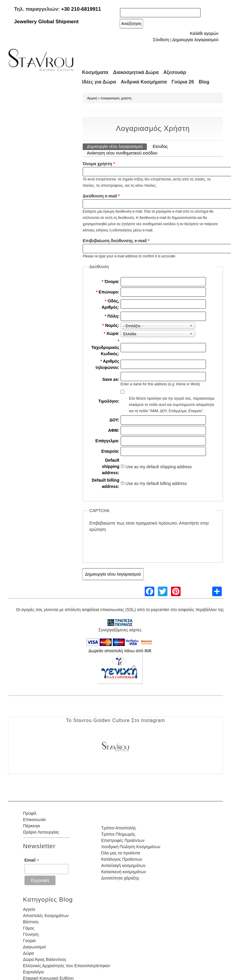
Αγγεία (29, 909)
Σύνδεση (161, 40)
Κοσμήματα (95, 72)
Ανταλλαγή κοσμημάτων (123, 865)
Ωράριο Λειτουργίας (41, 832)
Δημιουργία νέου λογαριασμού (117, 146)
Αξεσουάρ (175, 72)
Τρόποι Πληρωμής (118, 834)
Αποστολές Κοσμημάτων (46, 916)
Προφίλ (30, 813)
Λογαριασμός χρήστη (116, 98)
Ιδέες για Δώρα (99, 82)
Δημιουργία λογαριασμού (195, 40)
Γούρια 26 (183, 82)
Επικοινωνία (34, 820)
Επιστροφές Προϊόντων (123, 840)
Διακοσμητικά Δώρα (136, 72)
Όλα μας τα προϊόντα (121, 853)
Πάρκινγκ (31, 826)
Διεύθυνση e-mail (101, 196)
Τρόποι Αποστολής (119, 828)
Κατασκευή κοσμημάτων (124, 872)
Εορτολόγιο (33, 972)
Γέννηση (31, 934)
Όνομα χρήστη (99, 164)
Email (32, 860)
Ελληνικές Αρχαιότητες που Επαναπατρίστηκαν (67, 966)
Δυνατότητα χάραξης (120, 878)
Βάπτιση (31, 922)
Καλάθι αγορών (204, 33)
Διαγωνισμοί (34, 947)
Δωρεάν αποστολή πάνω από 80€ (120, 651)
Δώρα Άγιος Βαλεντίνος (45, 959)
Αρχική (92, 98)
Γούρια (29, 941)
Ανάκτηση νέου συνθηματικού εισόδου (122, 153)
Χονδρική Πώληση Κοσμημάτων (131, 847)
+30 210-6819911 (81, 9)
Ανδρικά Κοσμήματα (144, 82)
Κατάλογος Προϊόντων (122, 859)
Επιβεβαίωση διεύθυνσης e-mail (116, 241)
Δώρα (28, 953)
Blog (204, 82)
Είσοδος (160, 146)
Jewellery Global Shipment (46, 22)
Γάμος (29, 928)
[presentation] (135, 544)
